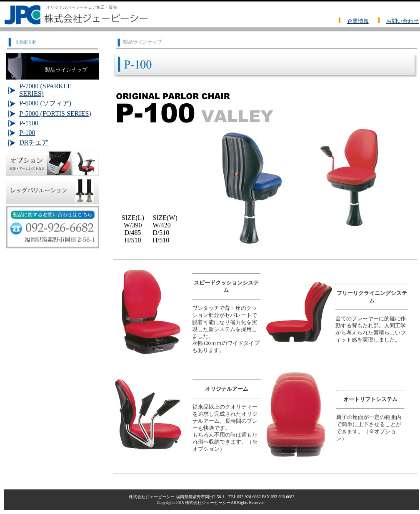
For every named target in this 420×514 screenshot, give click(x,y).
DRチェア (34, 142)
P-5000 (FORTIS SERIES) (55, 114)
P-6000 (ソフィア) (45, 103)
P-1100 (29, 123)
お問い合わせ (402, 21)
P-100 (27, 133)
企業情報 (358, 21)
